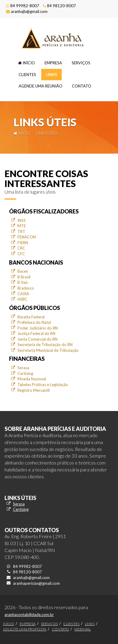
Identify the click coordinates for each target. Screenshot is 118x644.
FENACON (27, 237)
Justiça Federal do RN (36, 333)
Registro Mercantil (34, 390)
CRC (21, 248)
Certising (25, 373)
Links (51, 75)
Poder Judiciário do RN (38, 328)
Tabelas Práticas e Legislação (43, 385)
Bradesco (26, 288)
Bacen (23, 271)
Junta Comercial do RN (37, 339)
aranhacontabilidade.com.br (29, 615)
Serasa (23, 368)
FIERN (23, 243)
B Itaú (23, 282)
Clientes (27, 75)
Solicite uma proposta (25, 629)
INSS (22, 220)
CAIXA (23, 294)
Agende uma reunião (40, 86)
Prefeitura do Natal (34, 322)
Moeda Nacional (32, 379)
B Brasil (24, 277)
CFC (21, 254)
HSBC (22, 299)
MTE (22, 226)
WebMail (83, 629)
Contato (82, 86)
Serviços (81, 63)
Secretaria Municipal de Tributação (48, 350)
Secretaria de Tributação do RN (45, 345)
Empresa (53, 63)
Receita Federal (31, 317)
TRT (21, 232)
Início (26, 63)
